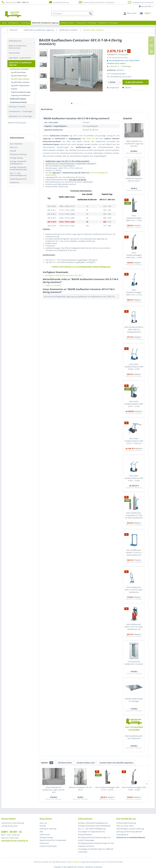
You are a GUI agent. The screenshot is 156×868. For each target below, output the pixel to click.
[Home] (4, 23)
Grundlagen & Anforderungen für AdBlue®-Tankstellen (96, 850)
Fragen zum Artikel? (52, 285)
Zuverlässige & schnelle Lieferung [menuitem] (130, 829)
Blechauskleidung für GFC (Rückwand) (134, 737)
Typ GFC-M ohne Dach (19, 76)
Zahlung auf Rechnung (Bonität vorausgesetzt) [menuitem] (129, 833)
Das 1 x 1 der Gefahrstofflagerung (18, 174)
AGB (41, 832)
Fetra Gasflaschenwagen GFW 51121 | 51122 (134, 292)
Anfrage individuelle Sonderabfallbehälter (19, 168)
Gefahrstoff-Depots (18, 99)
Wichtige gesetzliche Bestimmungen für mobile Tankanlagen (94, 839)
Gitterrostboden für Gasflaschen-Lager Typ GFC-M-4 (134, 144)
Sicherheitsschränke (18, 102)
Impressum (15, 182)
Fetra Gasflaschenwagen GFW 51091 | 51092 (134, 255)
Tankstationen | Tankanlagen (21, 111)
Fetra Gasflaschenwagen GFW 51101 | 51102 (134, 218)
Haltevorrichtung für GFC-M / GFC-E (134, 180)
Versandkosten (75, 862)
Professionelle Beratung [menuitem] (126, 823)
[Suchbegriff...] (72, 13)
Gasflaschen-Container (19, 69)
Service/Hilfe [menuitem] (145, 6)
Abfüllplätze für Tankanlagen (21, 116)
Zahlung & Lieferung (18, 154)
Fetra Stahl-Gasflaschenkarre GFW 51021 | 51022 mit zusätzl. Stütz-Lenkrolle (134, 441)
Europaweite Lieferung (58, 2)
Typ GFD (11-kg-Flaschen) (20, 86)
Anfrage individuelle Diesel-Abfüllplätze (94, 826)
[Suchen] (90, 13)
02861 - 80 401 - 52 (12, 832)
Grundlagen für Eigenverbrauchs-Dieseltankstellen (92, 833)
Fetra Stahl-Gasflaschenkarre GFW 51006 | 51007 (134, 367)
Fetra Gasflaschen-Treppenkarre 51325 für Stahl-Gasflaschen (134, 515)
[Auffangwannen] (14, 23)
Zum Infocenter (16, 144)
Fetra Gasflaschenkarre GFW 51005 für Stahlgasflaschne (134, 329)
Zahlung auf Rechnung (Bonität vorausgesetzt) (96, 2)
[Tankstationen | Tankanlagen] (86, 23)
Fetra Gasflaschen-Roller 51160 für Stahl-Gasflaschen (134, 590)
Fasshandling (14, 53)
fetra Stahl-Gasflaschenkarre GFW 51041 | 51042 (134, 478)
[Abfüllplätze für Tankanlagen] (108, 23)
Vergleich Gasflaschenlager (21, 92)
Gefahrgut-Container (17, 107)
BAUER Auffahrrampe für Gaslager (134, 700)
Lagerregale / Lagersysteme (20, 58)
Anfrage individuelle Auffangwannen (18, 163)
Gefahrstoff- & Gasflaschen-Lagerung (20, 64)
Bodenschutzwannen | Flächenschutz (18, 47)
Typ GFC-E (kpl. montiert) (20, 79)
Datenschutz (45, 835)
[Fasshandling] (25, 23)
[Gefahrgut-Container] (67, 23)
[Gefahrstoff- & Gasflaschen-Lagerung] (45, 23)
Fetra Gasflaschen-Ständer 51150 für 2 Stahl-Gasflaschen (134, 553)
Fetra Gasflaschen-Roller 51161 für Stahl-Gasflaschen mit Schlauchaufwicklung (134, 627)
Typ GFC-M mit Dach (18, 72)
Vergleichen (113, 88)
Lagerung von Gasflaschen (21, 95)
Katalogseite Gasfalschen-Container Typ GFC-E (63, 275)
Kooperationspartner (18, 179)
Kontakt (13, 151)
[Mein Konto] (130, 13)
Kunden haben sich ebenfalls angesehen (116, 763)
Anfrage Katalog (16, 158)
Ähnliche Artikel (65, 763)
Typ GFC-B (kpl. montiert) (20, 82)
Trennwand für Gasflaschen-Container (134, 663)
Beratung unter (15, 2)
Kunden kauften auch (86, 763)
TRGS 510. (91, 139)
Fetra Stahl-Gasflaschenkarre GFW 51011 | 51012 (134, 404)
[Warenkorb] (146, 13)
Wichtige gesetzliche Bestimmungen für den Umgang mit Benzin (96, 845)
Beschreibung (47, 109)
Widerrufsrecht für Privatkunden (53, 840)
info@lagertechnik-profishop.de (143, 2)
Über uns (14, 147)
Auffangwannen (15, 41)
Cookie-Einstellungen (48, 846)
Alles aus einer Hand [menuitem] (125, 826)
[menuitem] (72, 13)
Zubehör (14, 89)
